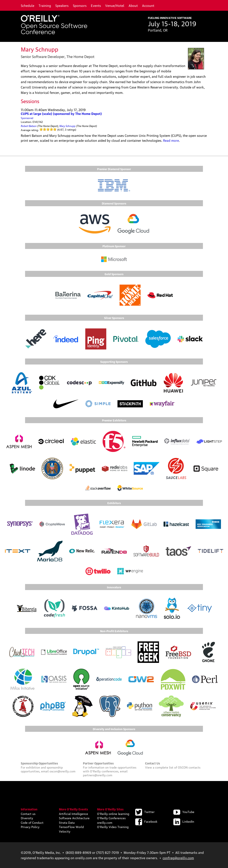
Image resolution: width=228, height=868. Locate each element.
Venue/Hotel (115, 5)
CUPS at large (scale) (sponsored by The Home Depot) (61, 113)
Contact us (28, 813)
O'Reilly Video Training (113, 827)
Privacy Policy (30, 827)
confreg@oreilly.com (178, 858)
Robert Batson (29, 126)
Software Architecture (74, 818)
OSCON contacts (189, 767)
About (133, 5)
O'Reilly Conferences (111, 818)
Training (45, 5)
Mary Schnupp (67, 126)
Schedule (28, 5)
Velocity (65, 831)
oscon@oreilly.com (62, 771)
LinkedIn (184, 821)
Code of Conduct (32, 822)
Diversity (27, 818)
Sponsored (27, 118)
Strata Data (67, 822)
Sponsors (80, 5)
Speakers (62, 5)
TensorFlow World (71, 827)
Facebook (146, 821)
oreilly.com (105, 822)
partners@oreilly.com (98, 775)
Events (96, 5)
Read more (171, 140)
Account (148, 5)
